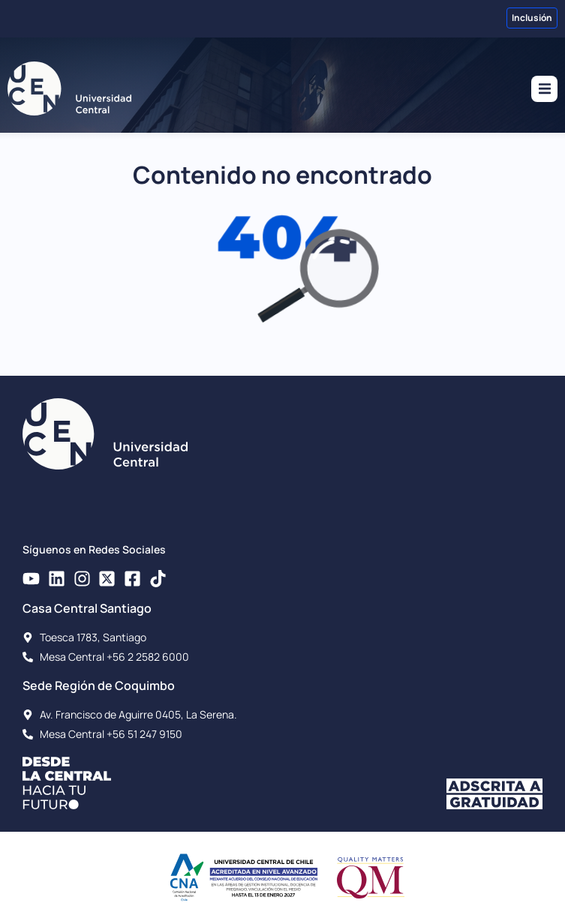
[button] (544, 89)
